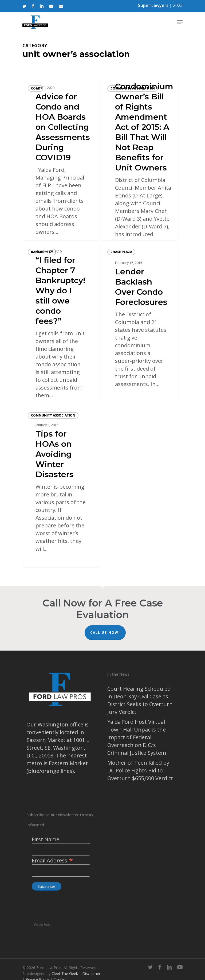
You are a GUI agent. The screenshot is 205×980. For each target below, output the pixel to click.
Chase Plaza (121, 252)
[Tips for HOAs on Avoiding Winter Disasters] (61, 487)
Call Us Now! (105, 633)
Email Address (52, 860)
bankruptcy (42, 252)
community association (133, 88)
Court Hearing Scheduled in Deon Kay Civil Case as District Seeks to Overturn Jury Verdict (140, 700)
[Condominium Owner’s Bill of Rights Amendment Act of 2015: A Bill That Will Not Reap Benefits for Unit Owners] (140, 160)
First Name (46, 839)
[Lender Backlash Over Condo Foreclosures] (140, 324)
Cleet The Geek (65, 973)
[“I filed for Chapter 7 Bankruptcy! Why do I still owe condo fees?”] (61, 324)
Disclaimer (91, 973)
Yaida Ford (42, 924)
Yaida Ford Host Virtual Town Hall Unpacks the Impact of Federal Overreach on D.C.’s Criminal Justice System (137, 737)
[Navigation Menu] (180, 22)
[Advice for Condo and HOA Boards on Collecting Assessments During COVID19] (61, 160)
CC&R (36, 88)
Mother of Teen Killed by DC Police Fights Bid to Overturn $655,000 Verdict (140, 770)
